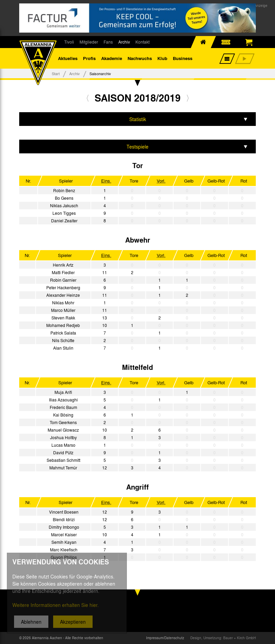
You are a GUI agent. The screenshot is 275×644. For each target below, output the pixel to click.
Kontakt (142, 42)
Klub (162, 58)
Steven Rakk (63, 318)
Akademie (112, 58)
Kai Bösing (63, 415)
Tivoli (69, 42)
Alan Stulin (63, 348)
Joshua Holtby (63, 437)
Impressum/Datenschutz (165, 638)
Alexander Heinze (63, 295)
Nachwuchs (140, 58)
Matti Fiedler (63, 272)
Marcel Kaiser (64, 535)
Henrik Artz (63, 265)
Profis (89, 58)
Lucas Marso (63, 445)
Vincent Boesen (64, 512)
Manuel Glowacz (63, 430)
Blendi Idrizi (64, 519)
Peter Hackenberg (63, 288)
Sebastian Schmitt (63, 460)
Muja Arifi (63, 392)
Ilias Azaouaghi (63, 400)
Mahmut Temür (63, 468)
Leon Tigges (64, 213)
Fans (108, 42)
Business (183, 58)
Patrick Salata (63, 333)
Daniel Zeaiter (64, 221)
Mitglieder (89, 42)
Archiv (124, 42)
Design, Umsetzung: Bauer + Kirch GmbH (223, 638)
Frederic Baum (63, 407)
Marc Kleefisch (64, 550)
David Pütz (63, 453)
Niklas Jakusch (64, 206)
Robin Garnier (63, 280)
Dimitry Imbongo (64, 527)
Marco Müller (63, 310)
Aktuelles (68, 58)
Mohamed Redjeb (63, 325)
